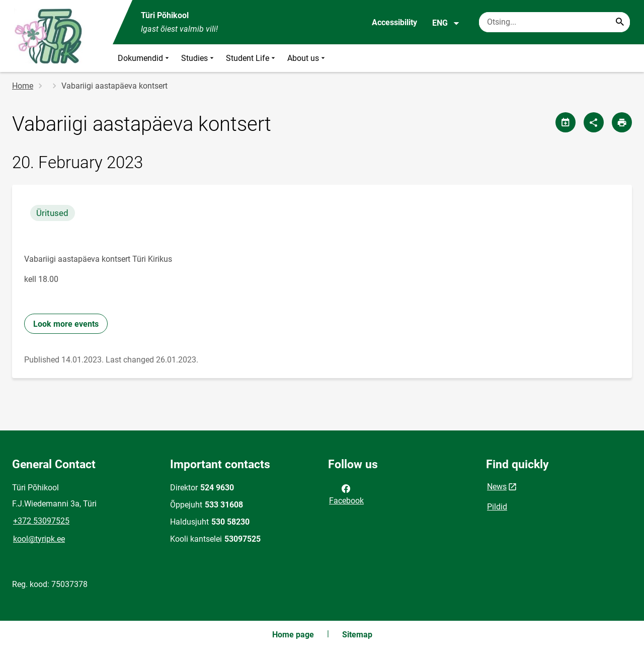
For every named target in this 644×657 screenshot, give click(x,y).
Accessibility (394, 22)
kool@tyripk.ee (39, 539)
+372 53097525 (41, 521)
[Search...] (620, 22)
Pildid (497, 507)
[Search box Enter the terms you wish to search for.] (554, 22)
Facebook (346, 494)
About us (307, 58)
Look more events (66, 324)
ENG (446, 23)
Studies (198, 58)
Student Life (252, 58)
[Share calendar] (566, 122)
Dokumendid (144, 58)
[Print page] (622, 122)
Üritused (52, 213)
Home (23, 86)
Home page (293, 635)
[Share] (594, 122)
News (497, 487)
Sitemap (357, 635)
